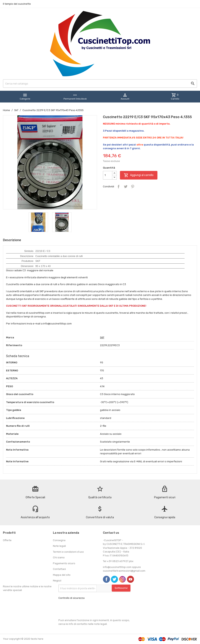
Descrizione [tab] (12, 240)
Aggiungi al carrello (139, 175)
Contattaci (59, 569)
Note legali (59, 546)
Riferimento (14, 345)
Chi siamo (59, 557)
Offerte (7, 540)
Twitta (126, 187)
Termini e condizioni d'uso (68, 552)
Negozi (57, 581)
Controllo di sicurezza (71, 598)
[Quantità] (108, 175)
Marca (10, 337)
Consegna (59, 540)
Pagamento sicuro (64, 563)
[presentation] (88, 609)
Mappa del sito (62, 575)
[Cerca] (100, 84)
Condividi (119, 187)
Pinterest (133, 187)
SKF (102, 337)
